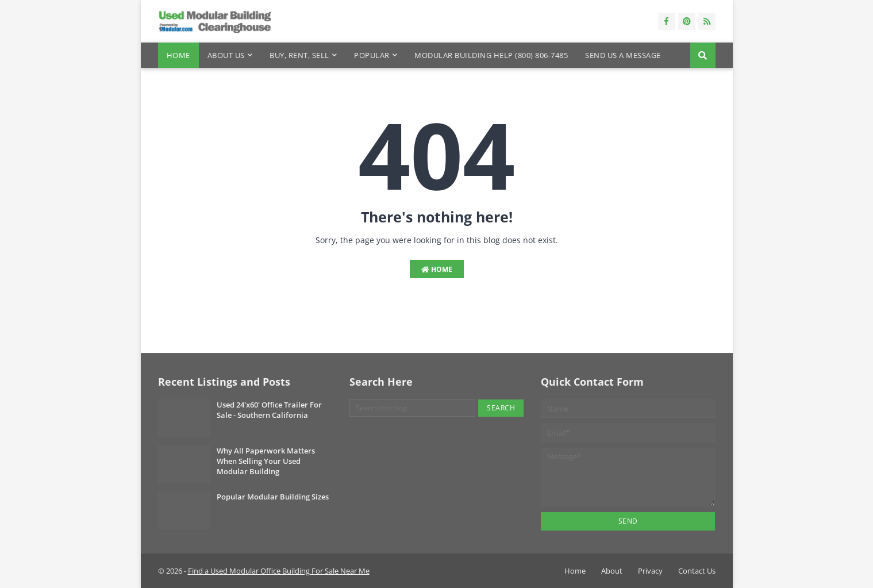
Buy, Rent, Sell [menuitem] (299, 55)
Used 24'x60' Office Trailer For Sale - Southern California (269, 410)
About (612, 571)
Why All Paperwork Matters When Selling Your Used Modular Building (266, 461)
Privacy (650, 571)
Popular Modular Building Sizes (273, 497)
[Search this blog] (412, 408)
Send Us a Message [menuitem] (623, 55)
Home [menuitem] (178, 55)
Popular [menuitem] (372, 55)
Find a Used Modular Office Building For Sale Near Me (279, 571)
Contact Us (697, 571)
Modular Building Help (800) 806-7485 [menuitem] (491, 55)
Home (437, 269)
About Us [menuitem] (226, 55)
